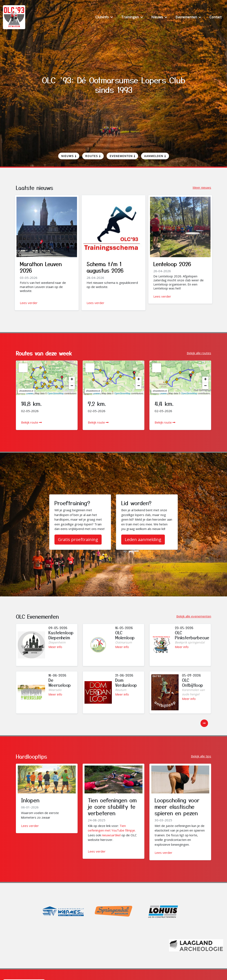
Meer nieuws (202, 187)
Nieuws (69, 156)
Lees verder (29, 303)
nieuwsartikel (111, 835)
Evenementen (122, 156)
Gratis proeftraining (78, 539)
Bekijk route (31, 422)
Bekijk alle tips (201, 756)
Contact (216, 17)
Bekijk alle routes (199, 353)
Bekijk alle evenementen (194, 616)
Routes (93, 156)
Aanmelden (155, 156)
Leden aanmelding (143, 539)
